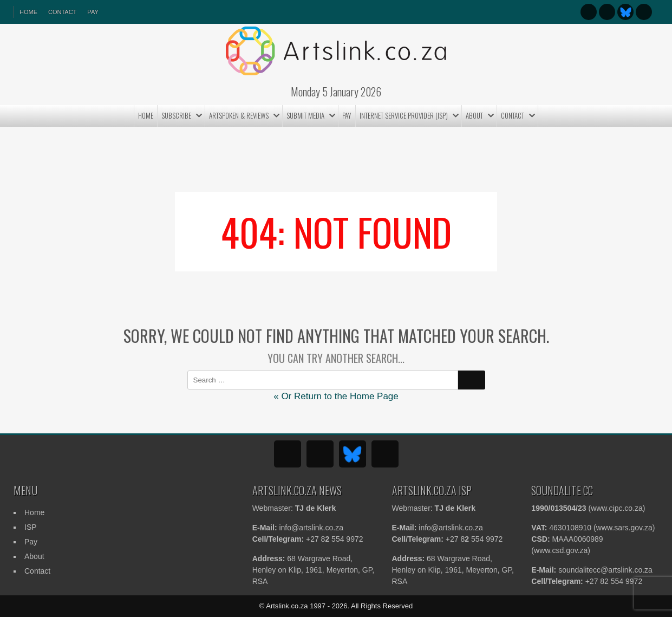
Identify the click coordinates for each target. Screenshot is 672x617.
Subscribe (176, 115)
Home (146, 115)
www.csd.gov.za (561, 550)
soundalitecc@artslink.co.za (605, 570)
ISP (31, 527)
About (474, 115)
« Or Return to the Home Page (336, 396)
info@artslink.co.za (311, 528)
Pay (93, 12)
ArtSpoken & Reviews (239, 115)
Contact (62, 12)
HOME (28, 12)
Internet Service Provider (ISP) (404, 115)
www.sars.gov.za (624, 528)
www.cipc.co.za (617, 508)
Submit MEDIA (305, 115)
